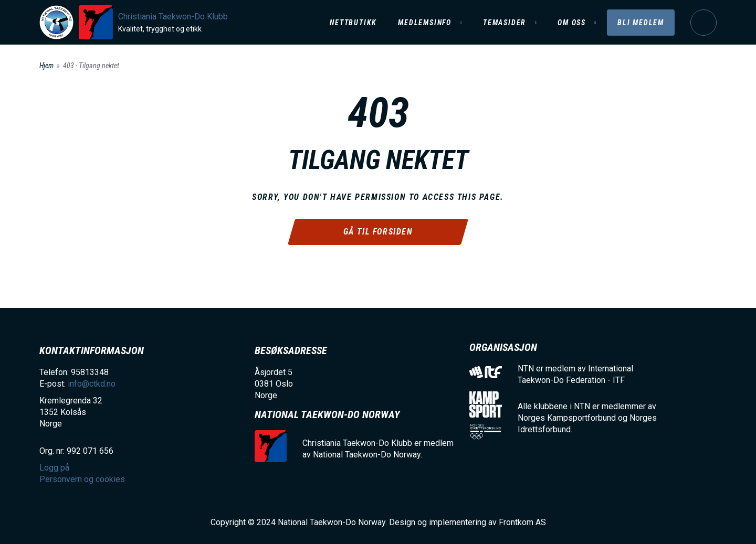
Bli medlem (641, 23)
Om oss (572, 23)
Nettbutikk (353, 23)
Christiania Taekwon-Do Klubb (173, 17)
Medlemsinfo (425, 23)
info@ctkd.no (92, 384)
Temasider (505, 23)
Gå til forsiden (378, 232)
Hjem (46, 66)
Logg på (703, 23)
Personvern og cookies (82, 479)
